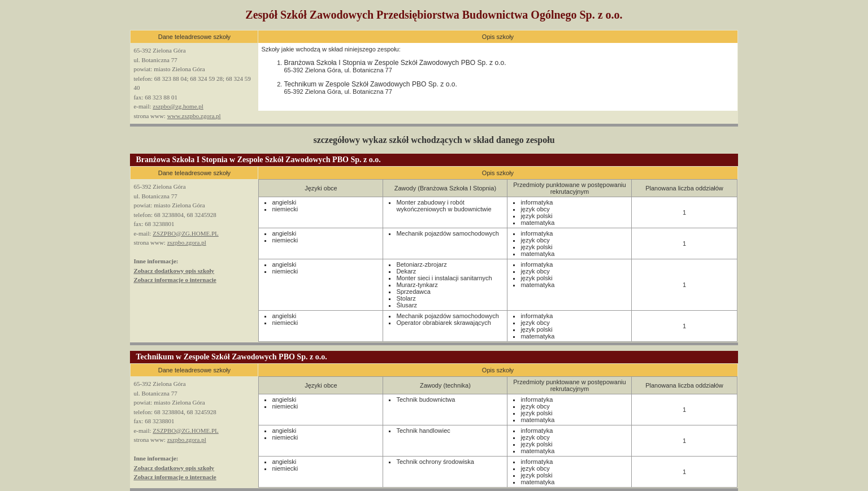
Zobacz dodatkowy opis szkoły (174, 271)
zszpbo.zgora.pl (187, 242)
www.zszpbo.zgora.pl (194, 116)
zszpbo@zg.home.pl (178, 106)
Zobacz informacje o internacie (175, 280)
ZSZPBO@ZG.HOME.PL (185, 233)
